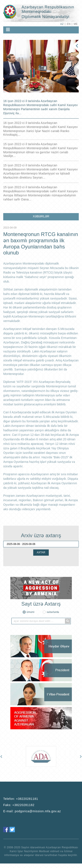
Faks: (19, 805)
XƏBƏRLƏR (41, 216)
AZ (62, 24)
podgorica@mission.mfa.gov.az (38, 811)
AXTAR (41, 552)
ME (76, 24)
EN (69, 24)
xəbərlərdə (53, 612)
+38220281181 (27, 799)
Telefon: (21, 799)
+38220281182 (23, 805)
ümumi (30, 612)
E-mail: (32, 811)
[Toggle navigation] (8, 30)
